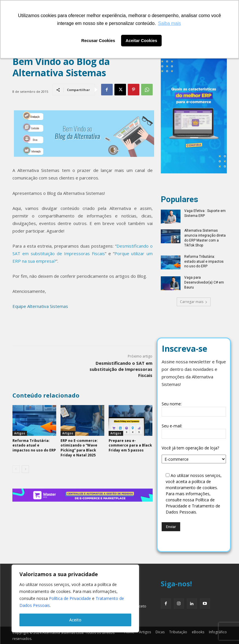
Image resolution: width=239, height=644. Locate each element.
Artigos (20, 433)
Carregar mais (194, 301)
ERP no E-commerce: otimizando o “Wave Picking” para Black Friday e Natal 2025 (79, 448)
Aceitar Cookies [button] (142, 41)
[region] (75, 598)
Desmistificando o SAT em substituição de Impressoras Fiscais (121, 369)
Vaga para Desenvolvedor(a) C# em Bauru (204, 282)
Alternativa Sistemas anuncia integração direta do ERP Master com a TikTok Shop (205, 238)
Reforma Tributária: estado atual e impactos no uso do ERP (204, 262)
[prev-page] (16, 469)
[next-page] (25, 469)
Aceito (75, 620)
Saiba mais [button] (169, 23)
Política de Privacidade (70, 598)
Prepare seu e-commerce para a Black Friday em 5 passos (130, 446)
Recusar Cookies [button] (98, 41)
